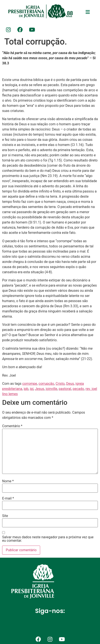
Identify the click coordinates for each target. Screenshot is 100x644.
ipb (26, 389)
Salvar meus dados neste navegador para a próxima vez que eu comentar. (48, 539)
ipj (32, 389)
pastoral (65, 389)
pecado (78, 389)
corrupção (46, 384)
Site (5, 516)
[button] (88, 12)
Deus (70, 384)
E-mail (8, 498)
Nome (8, 481)
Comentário (12, 426)
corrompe (30, 384)
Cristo (60, 384)
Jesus (40, 389)
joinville (52, 389)
